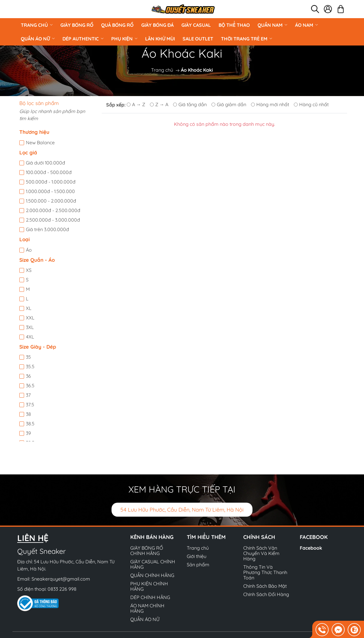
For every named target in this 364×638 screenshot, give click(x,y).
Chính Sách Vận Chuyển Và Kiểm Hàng (261, 553)
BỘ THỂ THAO (234, 25)
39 (28, 433)
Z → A (159, 104)
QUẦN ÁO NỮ (38, 39)
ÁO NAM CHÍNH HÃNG (147, 608)
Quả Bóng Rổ (117, 25)
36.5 (30, 385)
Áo (29, 250)
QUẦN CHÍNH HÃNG (152, 575)
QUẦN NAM (272, 25)
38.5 (30, 424)
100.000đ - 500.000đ (49, 172)
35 (28, 357)
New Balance (40, 142)
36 (28, 376)
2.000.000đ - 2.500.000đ (53, 210)
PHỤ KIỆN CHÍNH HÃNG (149, 586)
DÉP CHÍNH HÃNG (150, 597)
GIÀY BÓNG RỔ (77, 25)
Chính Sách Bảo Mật (265, 586)
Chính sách (259, 537)
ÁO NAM (306, 25)
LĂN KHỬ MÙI (160, 39)
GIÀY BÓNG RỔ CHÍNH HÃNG (147, 551)
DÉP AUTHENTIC (83, 39)
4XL (30, 337)
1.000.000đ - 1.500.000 (50, 191)
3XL (30, 327)
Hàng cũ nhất (311, 104)
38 (28, 414)
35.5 (30, 366)
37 (28, 395)
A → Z (136, 104)
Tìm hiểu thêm (206, 537)
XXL (30, 318)
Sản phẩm (198, 565)
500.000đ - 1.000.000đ (51, 182)
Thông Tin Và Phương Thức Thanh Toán (265, 572)
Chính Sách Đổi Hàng (266, 594)
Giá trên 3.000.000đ (47, 229)
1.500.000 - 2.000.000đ (51, 201)
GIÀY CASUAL (196, 25)
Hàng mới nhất (270, 104)
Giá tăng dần (190, 104)
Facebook (311, 548)
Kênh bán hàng (152, 537)
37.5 (30, 405)
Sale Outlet (198, 39)
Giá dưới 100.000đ (45, 163)
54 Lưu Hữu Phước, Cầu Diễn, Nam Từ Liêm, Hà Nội (182, 510)
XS (29, 270)
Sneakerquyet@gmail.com (61, 579)
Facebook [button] (314, 537)
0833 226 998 (62, 589)
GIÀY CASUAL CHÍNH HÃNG (153, 564)
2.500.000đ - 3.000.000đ (53, 220)
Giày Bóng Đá (157, 25)
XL (29, 308)
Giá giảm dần (229, 104)
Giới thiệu (197, 556)
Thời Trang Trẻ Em (247, 39)
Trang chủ (37, 25)
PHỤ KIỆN (124, 39)
